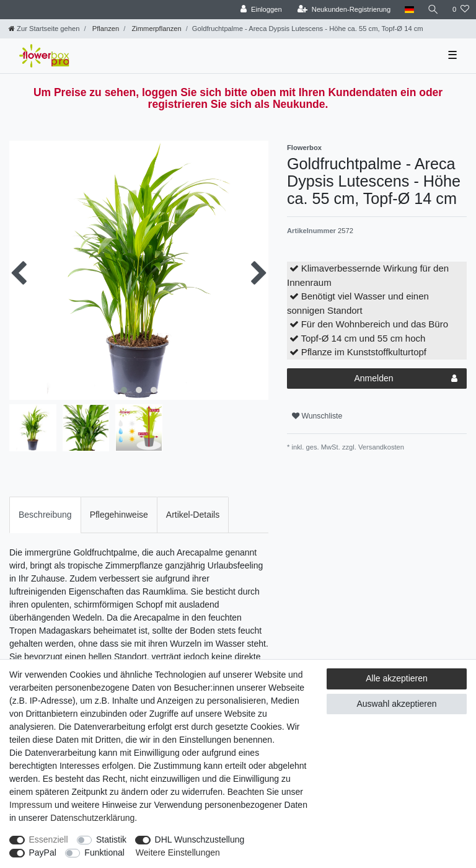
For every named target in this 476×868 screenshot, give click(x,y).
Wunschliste (317, 416)
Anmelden (406, 379)
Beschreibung (45, 515)
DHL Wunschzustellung (200, 839)
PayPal (43, 852)
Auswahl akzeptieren (396, 704)
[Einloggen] (261, 10)
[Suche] (433, 10)
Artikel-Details (193, 515)
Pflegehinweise (119, 515)
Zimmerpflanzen (155, 29)
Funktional (104, 852)
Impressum (31, 805)
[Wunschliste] (461, 10)
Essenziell (49, 839)
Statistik (111, 839)
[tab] (45, 515)
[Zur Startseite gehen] (44, 29)
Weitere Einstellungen (178, 852)
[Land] (409, 10)
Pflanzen (105, 29)
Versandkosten (380, 447)
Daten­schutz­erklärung (92, 818)
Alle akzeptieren (397, 678)
